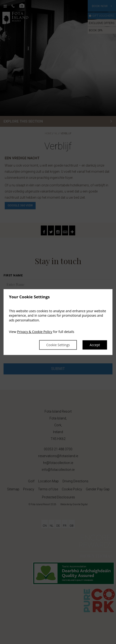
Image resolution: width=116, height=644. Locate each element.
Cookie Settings (58, 345)
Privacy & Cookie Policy (35, 332)
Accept (95, 345)
